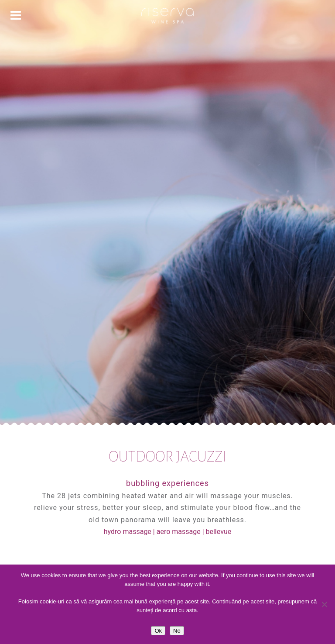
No (177, 631)
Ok (158, 631)
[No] (324, 604)
